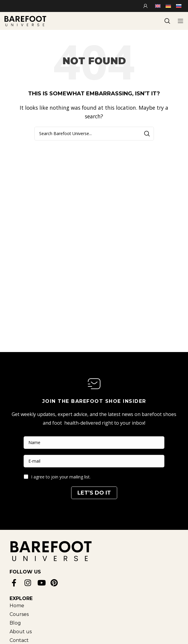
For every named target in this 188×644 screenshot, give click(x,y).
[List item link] (21, 606)
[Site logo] (25, 20)
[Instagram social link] (29, 583)
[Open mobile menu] (181, 21)
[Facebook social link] (16, 583)
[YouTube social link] (42, 583)
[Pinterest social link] (55, 583)
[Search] (94, 134)
